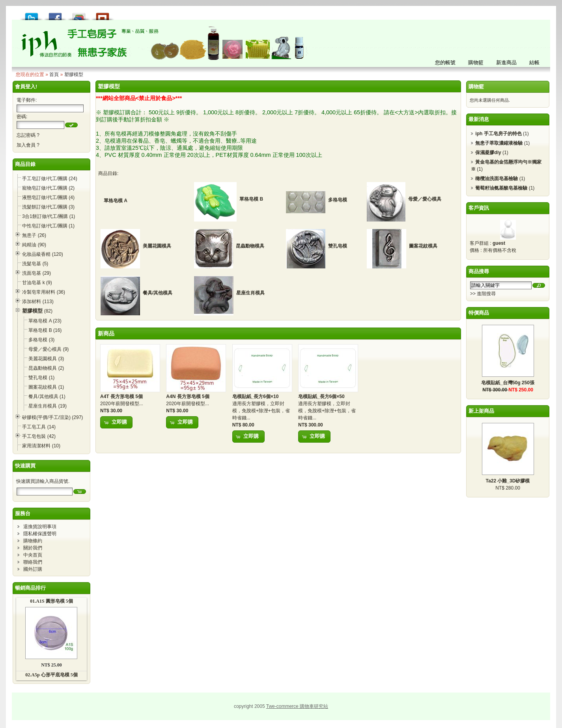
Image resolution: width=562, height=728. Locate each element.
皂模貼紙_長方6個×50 (321, 397)
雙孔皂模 (338, 246)
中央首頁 (33, 555)
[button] (71, 125)
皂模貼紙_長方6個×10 (256, 397)
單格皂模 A (116, 201)
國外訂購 (33, 569)
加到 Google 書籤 (79, 14)
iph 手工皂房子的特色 (498, 134)
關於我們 (33, 548)
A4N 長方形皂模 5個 (188, 397)
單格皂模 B (251, 199)
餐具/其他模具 (158, 293)
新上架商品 (481, 411)
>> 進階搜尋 (483, 294)
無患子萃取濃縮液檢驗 (499, 143)
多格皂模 (338, 200)
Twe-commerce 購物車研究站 (297, 706)
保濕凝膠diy (488, 153)
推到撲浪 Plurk (103, 14)
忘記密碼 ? (28, 135)
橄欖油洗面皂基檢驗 (497, 179)
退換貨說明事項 (40, 527)
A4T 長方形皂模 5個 (121, 397)
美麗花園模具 (157, 246)
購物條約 (33, 541)
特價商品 (479, 313)
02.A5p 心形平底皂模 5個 (51, 675)
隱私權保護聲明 (40, 534)
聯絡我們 (33, 562)
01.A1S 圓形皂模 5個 (51, 601)
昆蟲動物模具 (250, 246)
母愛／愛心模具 (425, 199)
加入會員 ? (28, 145)
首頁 (54, 74)
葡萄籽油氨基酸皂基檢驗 (501, 188)
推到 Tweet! (32, 14)
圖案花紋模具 (423, 246)
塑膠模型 (74, 74)
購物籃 (476, 87)
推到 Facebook (55, 14)
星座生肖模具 (250, 293)
